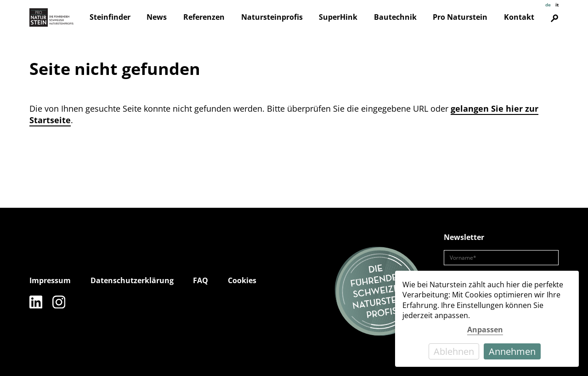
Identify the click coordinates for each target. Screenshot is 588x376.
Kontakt (519, 17)
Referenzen (204, 17)
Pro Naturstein (460, 17)
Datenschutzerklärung (132, 280)
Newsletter (464, 237)
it (557, 5)
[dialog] (487, 319)
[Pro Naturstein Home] (51, 17)
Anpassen (485, 330)
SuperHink (338, 17)
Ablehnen (454, 351)
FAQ (201, 280)
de (548, 5)
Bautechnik (395, 17)
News (157, 17)
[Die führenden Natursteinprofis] (379, 292)
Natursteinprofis (272, 17)
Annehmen (512, 351)
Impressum (50, 280)
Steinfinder (110, 17)
